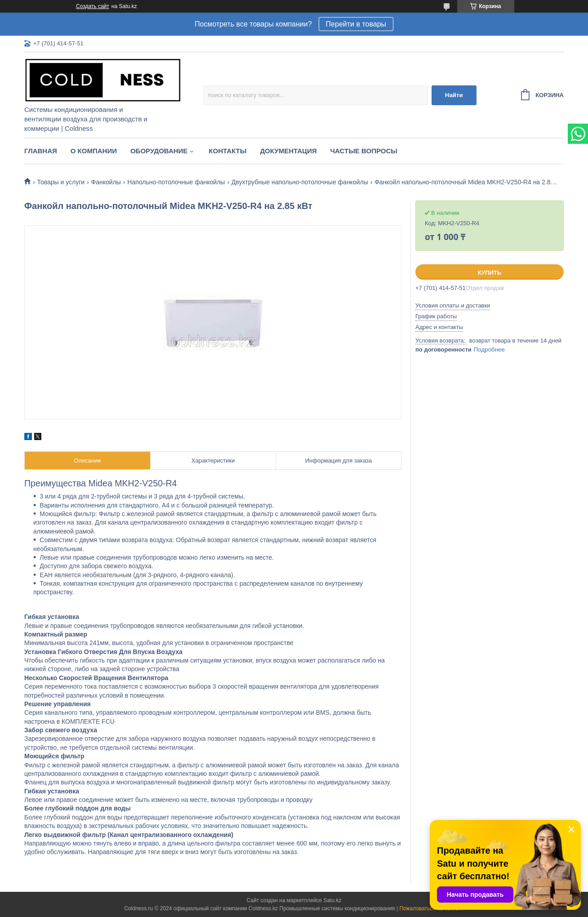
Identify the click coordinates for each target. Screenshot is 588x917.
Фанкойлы (106, 182)
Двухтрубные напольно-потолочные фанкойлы (300, 182)
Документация (288, 151)
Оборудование (159, 151)
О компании (94, 151)
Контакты (227, 151)
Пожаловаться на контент (431, 908)
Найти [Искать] (454, 95)
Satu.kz (332, 900)
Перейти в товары (356, 24)
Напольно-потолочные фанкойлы (176, 182)
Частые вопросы (364, 151)
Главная (41, 151)
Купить (490, 273)
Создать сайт (93, 6)
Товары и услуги (61, 182)
